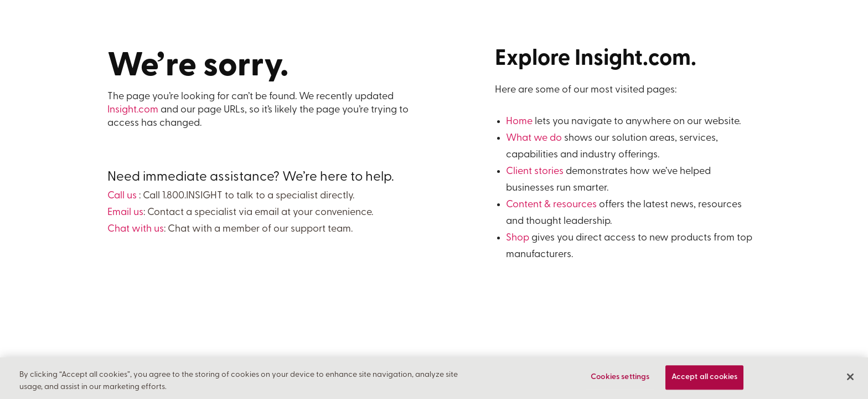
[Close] (850, 377)
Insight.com (133, 110)
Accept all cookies (705, 378)
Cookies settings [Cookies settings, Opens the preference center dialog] (620, 378)
